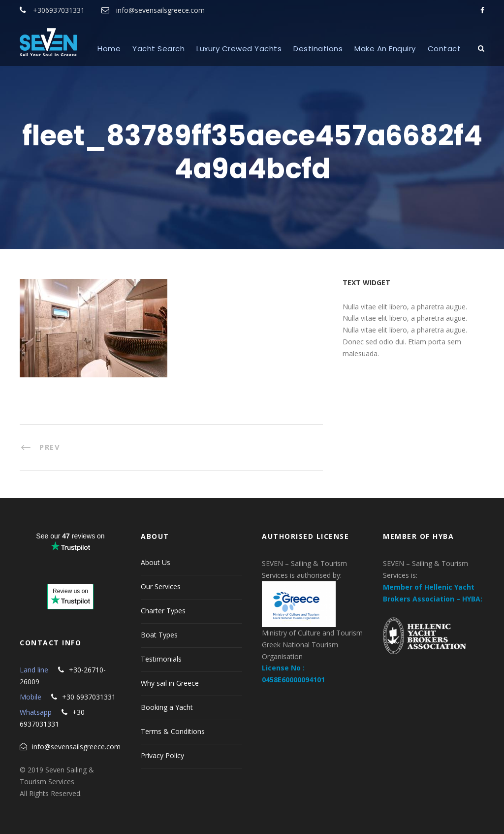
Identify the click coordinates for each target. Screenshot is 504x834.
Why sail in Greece (170, 683)
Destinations (318, 49)
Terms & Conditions (173, 731)
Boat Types (159, 635)
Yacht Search (158, 49)
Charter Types (163, 611)
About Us (156, 562)
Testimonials (161, 659)
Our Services (161, 586)
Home (109, 49)
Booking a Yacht (167, 707)
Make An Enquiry (385, 49)
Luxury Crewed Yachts (239, 49)
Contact (444, 49)
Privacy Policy (162, 755)
